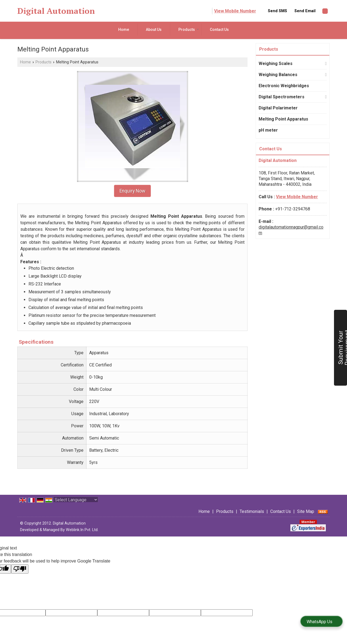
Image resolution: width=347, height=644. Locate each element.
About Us (154, 30)
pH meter (268, 130)
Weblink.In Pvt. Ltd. (82, 530)
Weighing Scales (276, 64)
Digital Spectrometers (282, 97)
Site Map (306, 511)
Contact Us (219, 30)
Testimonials (252, 511)
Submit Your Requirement (342, 348)
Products (189, 30)
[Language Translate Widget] (76, 500)
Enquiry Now (132, 191)
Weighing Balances (278, 75)
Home (124, 30)
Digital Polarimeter (278, 108)
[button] (235, 11)
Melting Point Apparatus (283, 119)
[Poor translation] (20, 569)
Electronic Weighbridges (284, 86)
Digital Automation (56, 11)
